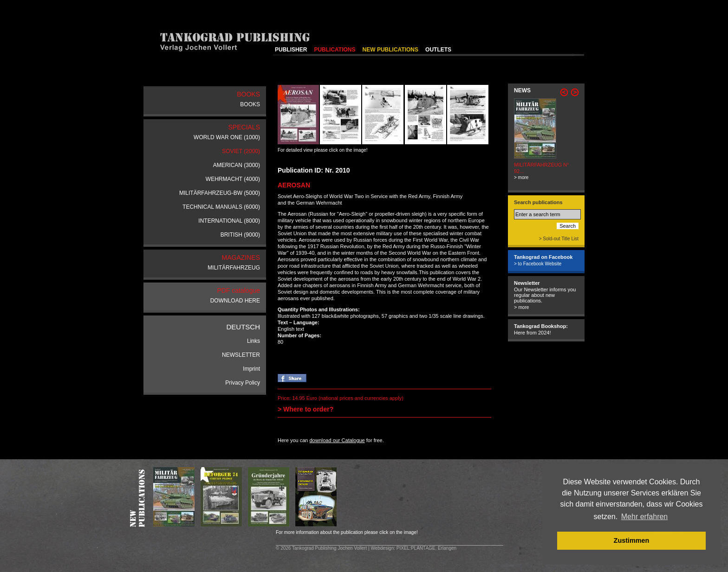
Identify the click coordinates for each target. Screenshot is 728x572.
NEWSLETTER (241, 355)
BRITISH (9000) (240, 235)
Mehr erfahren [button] (645, 517)
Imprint (251, 369)
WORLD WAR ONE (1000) (227, 137)
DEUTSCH (243, 327)
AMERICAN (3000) (237, 165)
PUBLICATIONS (335, 50)
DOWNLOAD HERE (235, 301)
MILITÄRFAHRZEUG (234, 268)
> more (521, 177)
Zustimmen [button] (632, 540)
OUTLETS (438, 50)
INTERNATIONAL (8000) (229, 221)
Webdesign (382, 548)
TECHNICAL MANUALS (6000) (221, 207)
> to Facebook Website (538, 264)
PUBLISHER (291, 50)
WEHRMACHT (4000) (233, 179)
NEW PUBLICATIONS (390, 50)
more (523, 307)
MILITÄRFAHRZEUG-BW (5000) (220, 193)
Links (253, 341)
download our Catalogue (337, 440)
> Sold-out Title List (559, 239)
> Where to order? (305, 409)
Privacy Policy (243, 383)
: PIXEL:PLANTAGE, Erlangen (425, 548)
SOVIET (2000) (241, 151)
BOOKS (250, 104)
